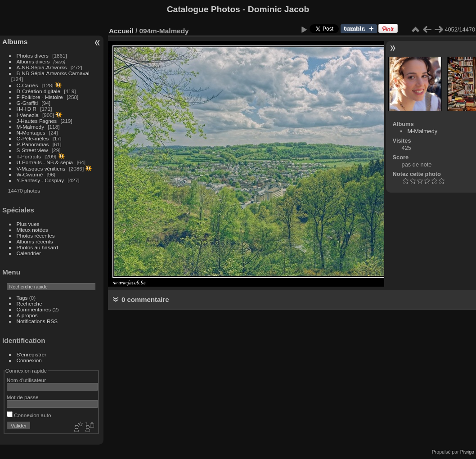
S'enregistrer (31, 354)
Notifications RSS (37, 321)
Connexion (29, 360)
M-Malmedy (30, 127)
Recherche (29, 304)
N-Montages (31, 133)
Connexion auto (29, 415)
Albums (15, 42)
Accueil (121, 31)
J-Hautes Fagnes (37, 121)
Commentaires (34, 309)
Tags (22, 298)
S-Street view (32, 150)
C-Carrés (27, 85)
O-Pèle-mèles (33, 138)
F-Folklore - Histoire (40, 97)
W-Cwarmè (30, 174)
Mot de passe (23, 397)
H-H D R (27, 109)
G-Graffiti (27, 103)
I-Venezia (28, 115)
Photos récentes (36, 236)
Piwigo (467, 452)
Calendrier (29, 253)
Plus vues (28, 224)
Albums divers (33, 61)
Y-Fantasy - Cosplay (40, 180)
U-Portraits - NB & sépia (45, 162)
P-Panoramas (33, 144)
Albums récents (35, 241)
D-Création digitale (38, 91)
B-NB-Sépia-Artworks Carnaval (53, 73)
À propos (27, 315)
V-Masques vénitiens (41, 169)
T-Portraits (29, 156)
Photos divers (33, 56)
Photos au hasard (37, 247)
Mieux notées (32, 230)
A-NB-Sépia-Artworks (42, 67)
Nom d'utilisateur (26, 380)
